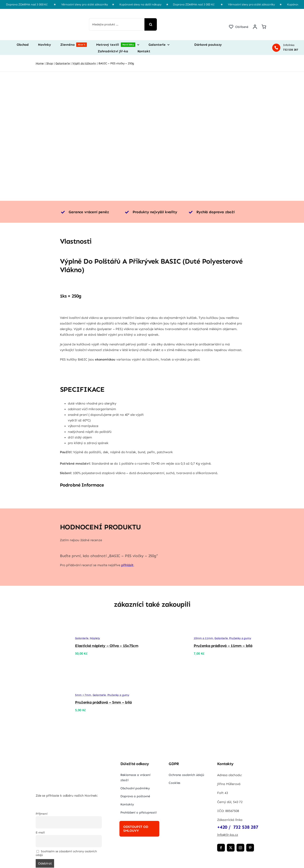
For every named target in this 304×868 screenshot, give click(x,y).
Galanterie (82, 638)
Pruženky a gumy (240, 638)
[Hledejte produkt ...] (117, 24)
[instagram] (240, 848)
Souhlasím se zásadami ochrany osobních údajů (66, 853)
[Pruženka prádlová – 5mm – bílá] (51, 686)
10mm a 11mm (203, 638)
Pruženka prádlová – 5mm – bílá (103, 702)
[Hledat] (151, 24)
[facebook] (221, 848)
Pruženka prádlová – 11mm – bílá (223, 646)
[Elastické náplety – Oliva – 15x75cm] (51, 624)
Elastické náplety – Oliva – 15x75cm (107, 646)
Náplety (95, 638)
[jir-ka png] (54, 13)
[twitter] (231, 848)
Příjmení (42, 814)
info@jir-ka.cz (228, 835)
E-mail (40, 833)
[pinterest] (250, 848)
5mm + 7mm (83, 695)
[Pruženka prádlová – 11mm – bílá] (170, 624)
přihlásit (127, 565)
